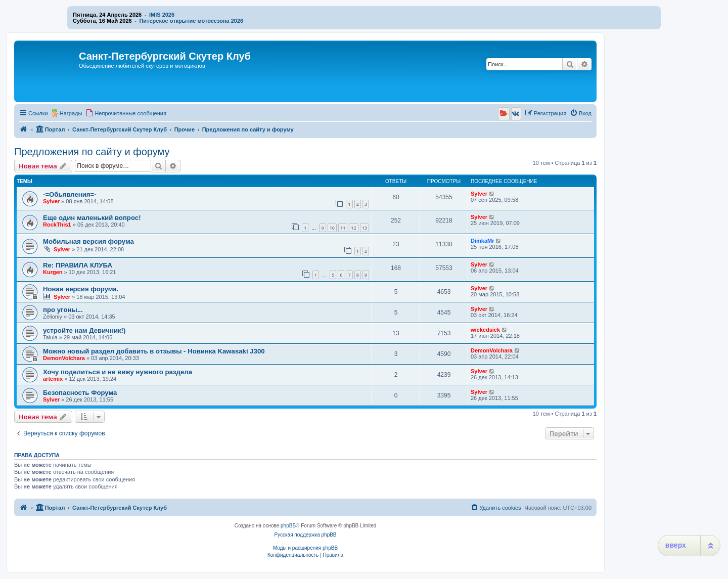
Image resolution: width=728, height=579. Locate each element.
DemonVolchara (64, 358)
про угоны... (63, 310)
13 (365, 228)
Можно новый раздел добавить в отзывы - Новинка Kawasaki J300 (154, 351)
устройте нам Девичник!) (84, 330)
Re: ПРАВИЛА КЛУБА (78, 265)
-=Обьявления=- (70, 194)
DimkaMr (482, 241)
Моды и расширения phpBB (305, 548)
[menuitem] (126, 113)
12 (353, 228)
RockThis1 (57, 225)
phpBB (288, 526)
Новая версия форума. (81, 289)
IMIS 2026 (162, 15)
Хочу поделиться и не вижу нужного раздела (118, 372)
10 (332, 228)
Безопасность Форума (80, 393)
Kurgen (53, 272)
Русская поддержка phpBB (305, 535)
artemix (53, 379)
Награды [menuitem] (71, 113)
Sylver (51, 201)
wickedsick (485, 330)
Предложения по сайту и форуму (92, 152)
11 (343, 228)
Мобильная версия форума (88, 241)
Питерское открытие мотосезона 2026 (191, 21)
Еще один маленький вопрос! (92, 218)
